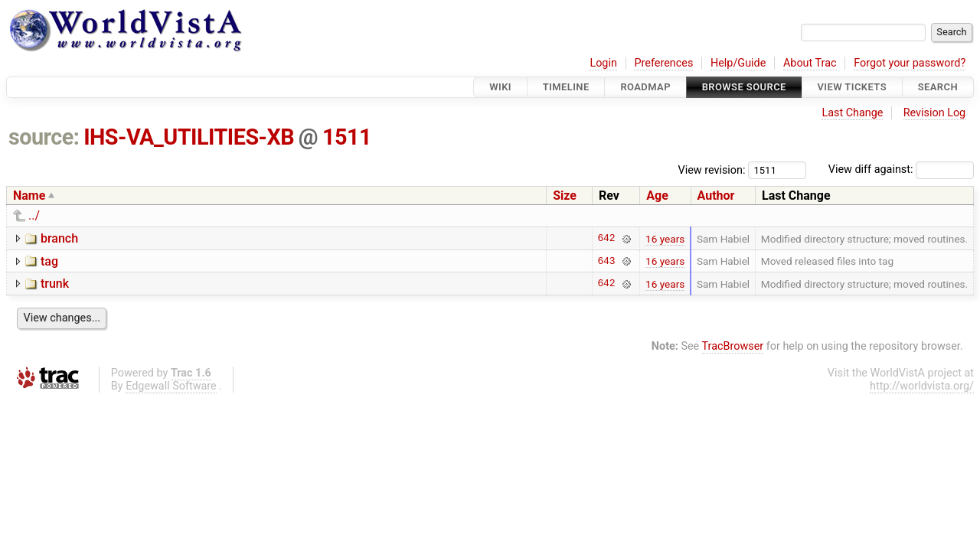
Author (716, 196)
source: (44, 137)
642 (606, 239)
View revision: (712, 170)
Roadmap (645, 87)
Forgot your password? (910, 63)
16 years (665, 239)
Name (29, 196)
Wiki (500, 87)
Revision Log (935, 113)
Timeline (566, 87)
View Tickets (852, 87)
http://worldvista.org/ (922, 386)
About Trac (810, 63)
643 (606, 261)
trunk (55, 284)
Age (657, 196)
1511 (347, 137)
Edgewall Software (171, 386)
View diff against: (901, 170)
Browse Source (744, 87)
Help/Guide (738, 63)
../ (34, 215)
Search (938, 87)
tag (49, 261)
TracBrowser (733, 346)
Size (565, 196)
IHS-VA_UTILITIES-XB (189, 137)
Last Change (852, 113)
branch (59, 238)
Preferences (663, 63)
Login (603, 63)
